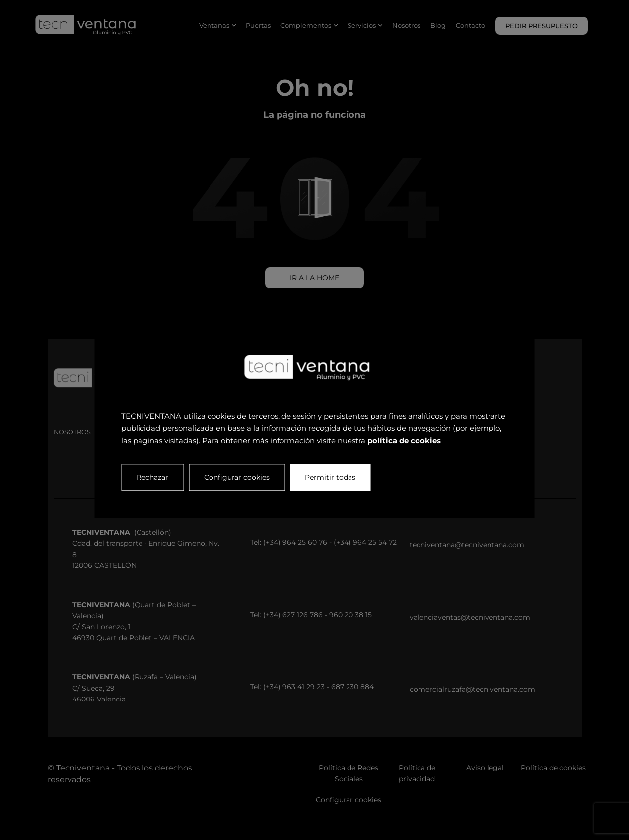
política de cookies (404, 441)
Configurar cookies (237, 478)
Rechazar (152, 478)
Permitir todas (330, 478)
